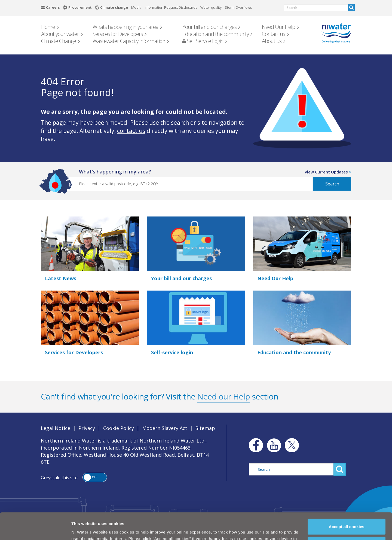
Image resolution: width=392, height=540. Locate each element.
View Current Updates (326, 172)
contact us (131, 131)
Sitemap (205, 428)
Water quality (211, 7)
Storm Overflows (238, 7)
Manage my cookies (347, 521)
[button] (95, 477)
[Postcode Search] (183, 184)
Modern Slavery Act (165, 428)
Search (351, 8)
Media (136, 7)
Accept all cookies (347, 503)
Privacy (87, 428)
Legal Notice (56, 428)
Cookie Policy (163, 528)
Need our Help (223, 396)
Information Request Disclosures (171, 7)
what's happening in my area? (115, 172)
